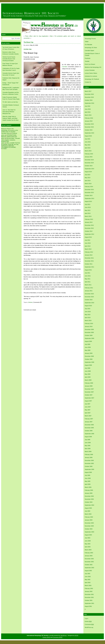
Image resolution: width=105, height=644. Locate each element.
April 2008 (88, 377)
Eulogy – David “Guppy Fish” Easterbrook (11, 84)
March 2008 (88, 380)
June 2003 (88, 541)
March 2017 (88, 91)
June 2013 (88, 207)
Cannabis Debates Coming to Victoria (11, 106)
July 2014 (87, 175)
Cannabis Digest (89, 50)
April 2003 (88, 547)
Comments (89, 624)
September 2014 (89, 169)
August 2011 (88, 270)
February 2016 (89, 118)
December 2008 (89, 356)
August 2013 (88, 201)
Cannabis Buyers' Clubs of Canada (92, 54)
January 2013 (89, 222)
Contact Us (88, 82)
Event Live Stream (90, 64)
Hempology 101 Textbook (92, 79)
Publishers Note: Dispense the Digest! (11, 79)
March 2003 (88, 550)
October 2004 (89, 502)
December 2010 (89, 294)
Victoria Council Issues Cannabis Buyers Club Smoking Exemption (9, 59)
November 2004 (89, 499)
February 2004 (89, 517)
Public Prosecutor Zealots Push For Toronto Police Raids (11, 98)
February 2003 (89, 553)
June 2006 (88, 443)
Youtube (87, 61)
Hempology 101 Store (91, 48)
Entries (88, 621)
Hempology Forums (90, 39)
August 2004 (88, 508)
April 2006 (88, 449)
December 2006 (89, 425)
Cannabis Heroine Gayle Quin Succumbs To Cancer (11, 74)
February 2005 (89, 490)
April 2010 (88, 318)
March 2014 (88, 184)
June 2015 (88, 142)
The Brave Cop (28, 42)
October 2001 (89, 600)
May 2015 (88, 145)
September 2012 (89, 234)
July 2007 (87, 404)
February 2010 (89, 323)
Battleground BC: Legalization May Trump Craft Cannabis (11, 89)
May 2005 (88, 481)
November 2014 (89, 163)
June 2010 (88, 312)
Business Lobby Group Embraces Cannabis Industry (11, 53)
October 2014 (89, 166)
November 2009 (89, 332)
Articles (30, 302)
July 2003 (87, 538)
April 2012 (88, 246)
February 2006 (89, 454)
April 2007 (88, 413)
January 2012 (89, 255)
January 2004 (89, 520)
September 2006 (89, 434)
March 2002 (88, 585)
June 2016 (88, 109)
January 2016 (89, 121)
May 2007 (88, 410)
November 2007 (89, 392)
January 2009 (89, 353)
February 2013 (89, 219)
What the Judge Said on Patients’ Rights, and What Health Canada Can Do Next (10, 118)
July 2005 (87, 475)
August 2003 (88, 535)
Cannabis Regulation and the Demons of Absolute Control (11, 93)
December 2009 (89, 329)
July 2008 (87, 368)
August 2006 (88, 437)
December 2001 (89, 594)
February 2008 (89, 383)
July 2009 (87, 344)
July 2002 (87, 574)
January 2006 (89, 457)
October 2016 (89, 100)
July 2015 (87, 139)
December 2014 (89, 160)
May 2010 (88, 315)
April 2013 (88, 213)
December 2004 (89, 496)
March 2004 (88, 514)
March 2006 (88, 452)
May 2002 (88, 580)
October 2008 (89, 359)
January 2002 (89, 591)
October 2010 (89, 300)
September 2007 (89, 398)
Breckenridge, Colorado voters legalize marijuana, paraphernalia (10, 140)
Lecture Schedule (90, 70)
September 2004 (89, 505)
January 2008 (89, 386)
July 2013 (87, 204)
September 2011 (89, 267)
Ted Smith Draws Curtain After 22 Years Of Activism (11, 48)
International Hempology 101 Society (31, 13)
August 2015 (88, 136)
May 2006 (88, 446)
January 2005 (89, 493)
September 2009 (89, 338)
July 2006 (87, 440)
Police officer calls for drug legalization (37, 36)
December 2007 (89, 389)
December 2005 (89, 460)
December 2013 (89, 190)
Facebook (88, 58)
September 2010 (89, 303)
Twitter (87, 42)
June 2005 (88, 478)
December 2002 (89, 559)
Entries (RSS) (46, 637)
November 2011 (89, 261)
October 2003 (89, 529)
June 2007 (88, 407)
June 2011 (88, 276)
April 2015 (88, 148)
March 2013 (88, 216)
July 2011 (87, 273)
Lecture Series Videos (91, 73)
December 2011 (89, 258)
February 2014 (89, 187)
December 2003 (89, 523)
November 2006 (89, 428)
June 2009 (88, 347)
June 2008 (88, 371)
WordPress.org (89, 627)
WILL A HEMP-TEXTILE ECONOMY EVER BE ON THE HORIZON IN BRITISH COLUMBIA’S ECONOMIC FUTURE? (11, 146)
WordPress (64, 635)
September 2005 (89, 469)
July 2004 (87, 511)
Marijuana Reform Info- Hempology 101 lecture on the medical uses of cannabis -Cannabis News (10, 131)
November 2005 (89, 463)
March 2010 (88, 321)
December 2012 (89, 225)
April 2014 (88, 181)
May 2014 (88, 178)
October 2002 (89, 565)
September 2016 (89, 103)
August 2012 (88, 237)
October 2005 (89, 466)
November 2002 (89, 562)
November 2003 (89, 526)
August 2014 (88, 172)
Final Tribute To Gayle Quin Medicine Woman (10, 64)
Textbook (14, 133)
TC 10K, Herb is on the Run (10, 102)
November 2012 (89, 228)
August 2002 (88, 571)
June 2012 (88, 243)
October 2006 (89, 431)
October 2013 (89, 195)
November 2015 (89, 127)
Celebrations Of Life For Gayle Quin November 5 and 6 (11, 69)
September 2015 (89, 133)
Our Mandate (88, 45)
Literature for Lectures (91, 76)
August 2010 (88, 306)
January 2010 (89, 326)
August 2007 (88, 401)
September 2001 (89, 603)
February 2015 (89, 154)
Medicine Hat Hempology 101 (93, 67)
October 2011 (89, 264)
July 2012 (87, 240)
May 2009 (88, 350)
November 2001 (89, 597)
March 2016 (88, 115)
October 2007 (89, 395)
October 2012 (89, 231)
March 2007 (88, 416)
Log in (87, 618)
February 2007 (89, 419)
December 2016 (89, 94)
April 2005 (88, 484)
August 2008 (88, 365)
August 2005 (88, 472)
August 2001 (88, 606)
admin (3, 135)
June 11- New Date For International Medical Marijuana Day (9, 112)
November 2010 (89, 297)
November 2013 (89, 192)
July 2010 (87, 309)
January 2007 (89, 422)
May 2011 (88, 279)
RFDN (76, 635)
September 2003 (89, 532)
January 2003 (89, 556)
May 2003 (88, 544)
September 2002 (89, 568)
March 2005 (88, 487)
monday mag (28, 49)
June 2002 (88, 577)
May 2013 (88, 210)
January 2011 (89, 291)
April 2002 (88, 583)
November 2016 (89, 97)
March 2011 (88, 285)
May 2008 (88, 374)
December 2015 (89, 124)
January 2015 (89, 157)
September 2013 (89, 198)
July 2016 (87, 106)
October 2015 (89, 130)
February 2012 (89, 252)
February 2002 (89, 588)
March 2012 (88, 249)
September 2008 (89, 362)
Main (51, 36)
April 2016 (88, 112)
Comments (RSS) (58, 637)
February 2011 (89, 288)
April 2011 (88, 282)
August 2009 (88, 341)
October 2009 (89, 335)
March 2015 (88, 151)
